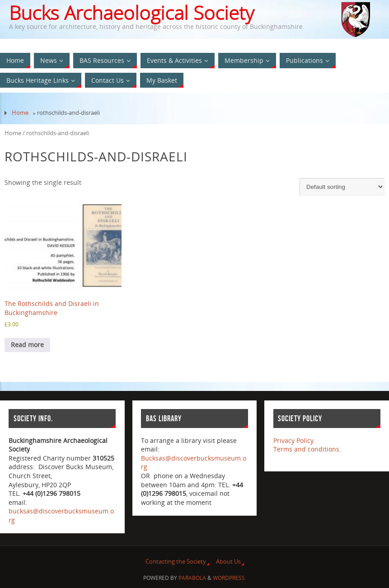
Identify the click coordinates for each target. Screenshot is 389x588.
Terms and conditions (306, 449)
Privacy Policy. (294, 440)
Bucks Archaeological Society (131, 13)
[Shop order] (342, 187)
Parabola (192, 578)
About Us (228, 562)
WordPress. (230, 578)
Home (20, 113)
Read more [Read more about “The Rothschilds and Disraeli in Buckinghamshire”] (27, 345)
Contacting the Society (176, 562)
